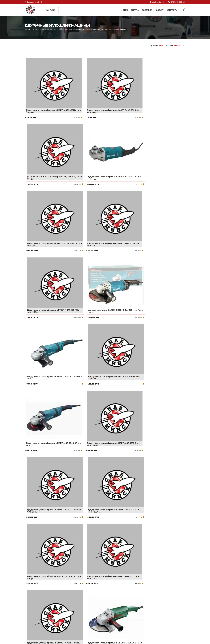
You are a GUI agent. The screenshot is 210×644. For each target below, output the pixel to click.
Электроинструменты (53, 29)
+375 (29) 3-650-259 (178, 2)
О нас (125, 10)
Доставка (147, 10)
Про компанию (92, 605)
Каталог (38, 29)
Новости (159, 10)
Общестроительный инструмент (80, 29)
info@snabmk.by (159, 2)
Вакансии (89, 626)
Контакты (172, 10)
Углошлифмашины (105, 29)
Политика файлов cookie (36, 623)
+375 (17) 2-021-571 (149, 609)
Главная (28, 29)
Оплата (135, 10)
